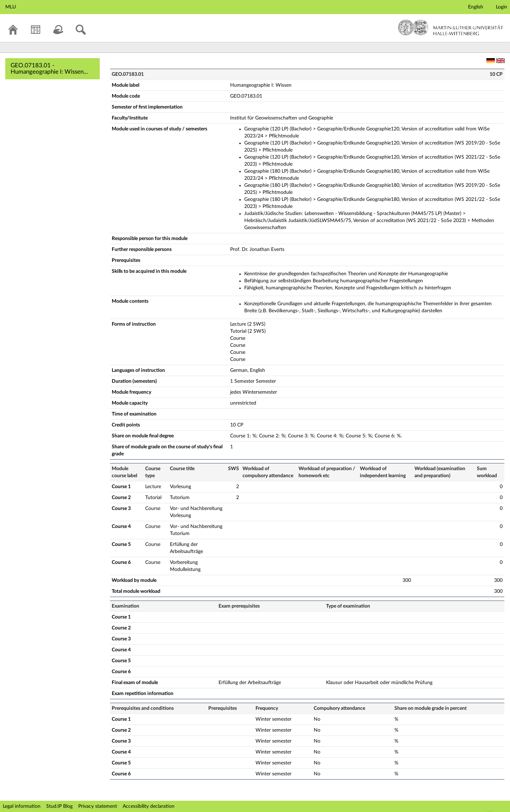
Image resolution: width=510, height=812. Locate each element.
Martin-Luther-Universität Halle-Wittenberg (451, 27)
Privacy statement (98, 806)
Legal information (22, 806)
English (476, 7)
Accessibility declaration (149, 806)
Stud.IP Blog (59, 806)
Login (502, 7)
